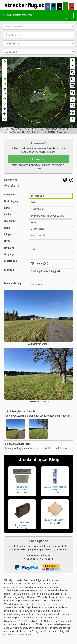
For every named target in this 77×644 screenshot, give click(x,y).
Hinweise (9, 270)
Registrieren (20, 15)
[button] (72, 61)
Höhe (7, 228)
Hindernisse (10, 261)
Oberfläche (10, 221)
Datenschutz (24, 635)
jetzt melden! (38, 159)
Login (7, 15)
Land (7, 208)
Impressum (10, 635)
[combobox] (38, 27)
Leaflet (5, 129)
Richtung (9, 248)
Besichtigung (11, 201)
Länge (8, 234)
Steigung (9, 254)
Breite (7, 241)
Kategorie (9, 195)
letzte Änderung (12, 283)
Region (8, 214)
